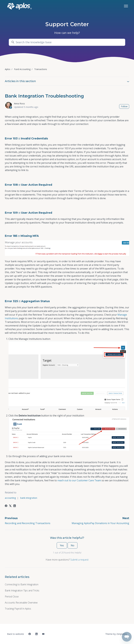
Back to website (16, 634)
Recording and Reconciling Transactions (28, 523)
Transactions (41, 69)
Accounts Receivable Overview (21, 603)
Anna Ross (19, 103)
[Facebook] (6, 506)
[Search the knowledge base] (67, 42)
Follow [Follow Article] (124, 106)
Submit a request (79, 560)
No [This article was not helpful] (73, 545)
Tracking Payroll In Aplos (18, 609)
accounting (10, 498)
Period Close (12, 597)
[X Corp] (10, 506)
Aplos (8, 69)
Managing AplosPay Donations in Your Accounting (100, 523)
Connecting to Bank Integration (22, 584)
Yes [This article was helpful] (62, 545)
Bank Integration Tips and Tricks (22, 590)
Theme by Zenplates (116, 634)
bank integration (29, 498)
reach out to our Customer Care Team (79, 480)
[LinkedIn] (15, 506)
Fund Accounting (22, 69)
